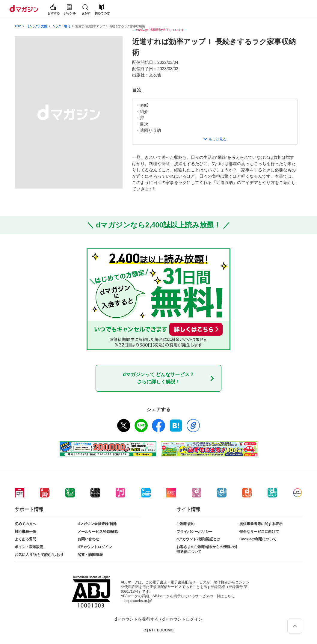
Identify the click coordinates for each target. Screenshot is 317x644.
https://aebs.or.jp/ (138, 601)
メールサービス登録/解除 (98, 532)
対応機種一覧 (25, 532)
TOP (18, 26)
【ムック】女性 (37, 26)
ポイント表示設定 (29, 547)
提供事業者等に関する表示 (261, 524)
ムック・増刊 (61, 26)
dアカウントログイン (95, 547)
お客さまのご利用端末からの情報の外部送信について (207, 549)
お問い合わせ (88, 539)
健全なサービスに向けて (259, 532)
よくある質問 (25, 539)
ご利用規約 (185, 524)
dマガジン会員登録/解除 (97, 524)
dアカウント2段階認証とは (198, 539)
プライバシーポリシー (194, 532)
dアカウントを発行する (137, 619)
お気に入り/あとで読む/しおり (39, 555)
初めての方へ (25, 524)
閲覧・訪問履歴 (90, 555)
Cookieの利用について (258, 539)
